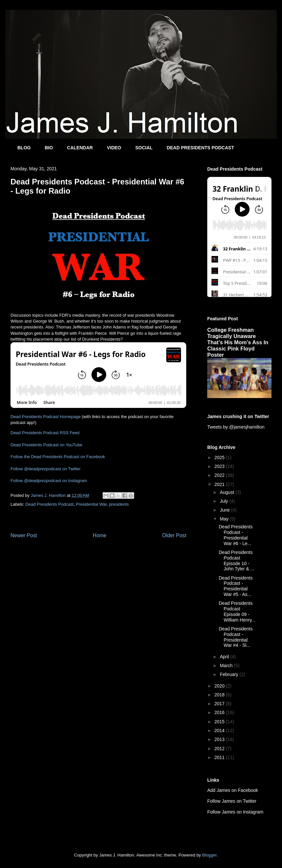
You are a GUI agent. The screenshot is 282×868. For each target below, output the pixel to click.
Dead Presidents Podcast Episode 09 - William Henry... (237, 611)
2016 (220, 712)
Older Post (174, 535)
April (225, 657)
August (227, 492)
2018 (220, 695)
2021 (220, 484)
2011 (220, 757)
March (227, 666)
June (225, 510)
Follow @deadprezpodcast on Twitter (46, 469)
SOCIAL (144, 148)
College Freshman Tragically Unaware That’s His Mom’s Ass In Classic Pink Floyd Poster (238, 342)
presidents (119, 504)
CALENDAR (80, 148)
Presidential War (91, 504)
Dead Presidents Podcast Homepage (46, 417)
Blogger (209, 855)
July (224, 501)
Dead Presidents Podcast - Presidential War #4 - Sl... (236, 637)
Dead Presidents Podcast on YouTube (46, 445)
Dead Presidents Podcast (50, 504)
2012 (220, 749)
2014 (220, 730)
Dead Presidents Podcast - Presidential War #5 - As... (236, 586)
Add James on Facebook (233, 790)
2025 (220, 457)
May (225, 519)
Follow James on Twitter (232, 801)
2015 (220, 722)
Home (100, 535)
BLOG (24, 148)
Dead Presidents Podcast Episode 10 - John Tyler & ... (236, 561)
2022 (220, 475)
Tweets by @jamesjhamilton (236, 427)
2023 (220, 466)
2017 (220, 704)
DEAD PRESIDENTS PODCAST (200, 148)
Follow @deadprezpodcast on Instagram (49, 481)
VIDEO (114, 148)
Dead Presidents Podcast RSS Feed (45, 433)
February (230, 674)
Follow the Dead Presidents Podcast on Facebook (58, 457)
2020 (220, 686)
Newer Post (24, 535)
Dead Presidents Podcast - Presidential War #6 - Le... (236, 535)
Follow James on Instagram (235, 812)
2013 (220, 739)
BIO (49, 148)
